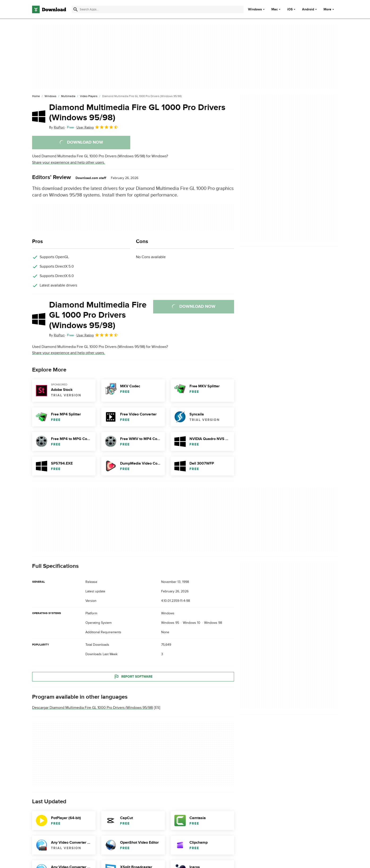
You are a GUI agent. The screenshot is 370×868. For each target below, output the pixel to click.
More (329, 9)
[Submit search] (76, 9)
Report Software (133, 677)
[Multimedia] (68, 96)
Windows (255, 9)
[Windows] (50, 96)
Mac (275, 9)
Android (308, 9)
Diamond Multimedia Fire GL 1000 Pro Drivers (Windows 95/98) (137, 113)
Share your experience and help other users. (69, 162)
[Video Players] (89, 96)
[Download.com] (49, 9)
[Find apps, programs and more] (158, 9)
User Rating (97, 127)
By (57, 127)
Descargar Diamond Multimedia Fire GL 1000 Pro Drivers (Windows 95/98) (93, 708)
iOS (290, 9)
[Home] (36, 96)
